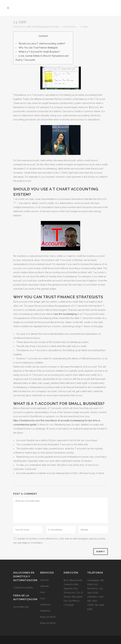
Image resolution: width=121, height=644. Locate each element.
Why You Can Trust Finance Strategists (38, 48)
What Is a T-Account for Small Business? (39, 52)
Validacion (45, 605)
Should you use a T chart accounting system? (42, 44)
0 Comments (69, 27)
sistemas (44, 580)
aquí (27, 607)
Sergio (55, 27)
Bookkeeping (41, 27)
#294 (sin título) (48, 617)
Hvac (43, 592)
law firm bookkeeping (66, 314)
